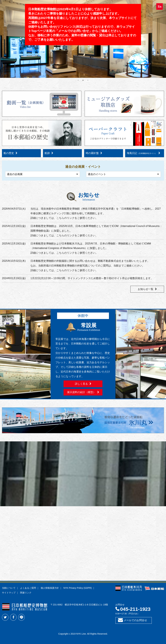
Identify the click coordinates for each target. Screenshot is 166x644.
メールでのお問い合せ (74, 31)
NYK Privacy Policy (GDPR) (77, 588)
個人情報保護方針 (50, 588)
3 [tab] (88, 80)
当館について (9, 588)
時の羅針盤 (92, 153)
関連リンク (26, 593)
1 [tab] (78, 80)
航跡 (47, 153)
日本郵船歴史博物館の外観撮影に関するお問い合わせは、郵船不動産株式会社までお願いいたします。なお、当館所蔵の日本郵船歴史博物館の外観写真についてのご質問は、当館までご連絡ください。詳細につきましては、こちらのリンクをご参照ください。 (90, 266)
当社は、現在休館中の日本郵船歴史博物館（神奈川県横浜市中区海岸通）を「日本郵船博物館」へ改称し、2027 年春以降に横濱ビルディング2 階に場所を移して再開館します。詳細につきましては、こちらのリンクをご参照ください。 (96, 213)
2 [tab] (83, 80)
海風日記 (142, 153)
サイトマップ (9, 593)
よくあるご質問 (28, 588)
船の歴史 (9, 153)
